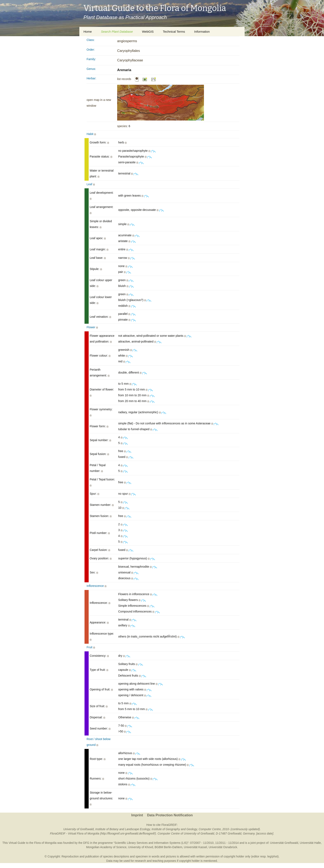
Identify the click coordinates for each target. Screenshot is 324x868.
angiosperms (127, 41)
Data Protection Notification (170, 815)
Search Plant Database (117, 32)
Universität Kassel (195, 847)
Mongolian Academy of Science (106, 847)
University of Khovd (141, 847)
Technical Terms (174, 32)
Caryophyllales (129, 51)
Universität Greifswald (284, 843)
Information (202, 32)
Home (88, 32)
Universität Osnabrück (223, 847)
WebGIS (148, 32)
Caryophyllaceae (130, 60)
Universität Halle (310, 843)
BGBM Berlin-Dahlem (168, 847)
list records (124, 79)
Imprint (137, 815)
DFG (86, 843)
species (122, 126)
